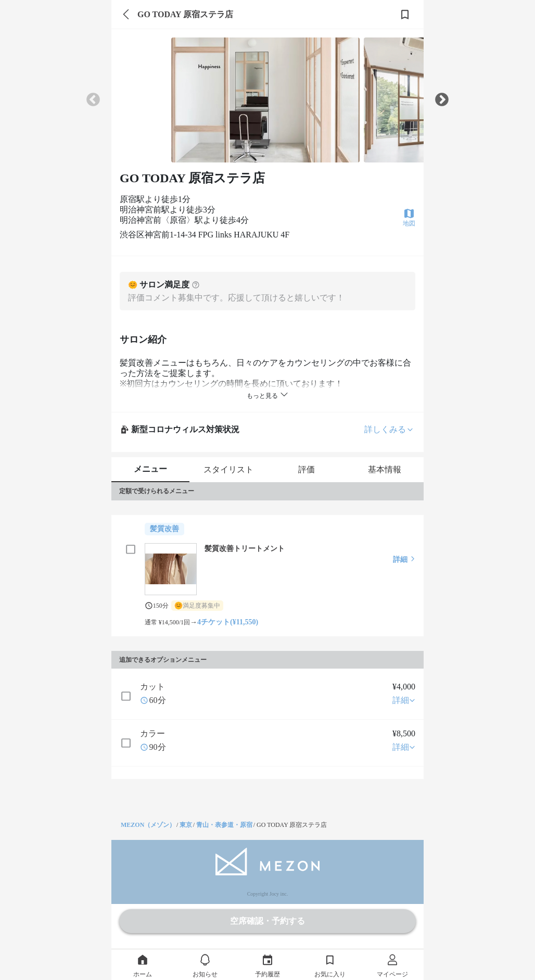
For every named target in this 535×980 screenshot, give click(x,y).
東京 (186, 825)
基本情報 (385, 469)
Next (442, 100)
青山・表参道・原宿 (224, 825)
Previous (93, 100)
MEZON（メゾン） (148, 825)
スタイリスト (228, 469)
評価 (307, 469)
